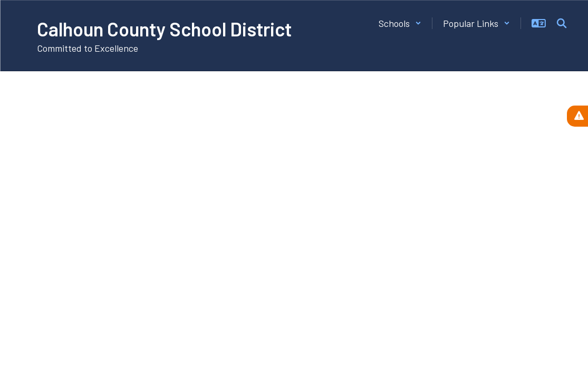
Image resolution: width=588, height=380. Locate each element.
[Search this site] (562, 23)
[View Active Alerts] (577, 116)
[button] (400, 23)
